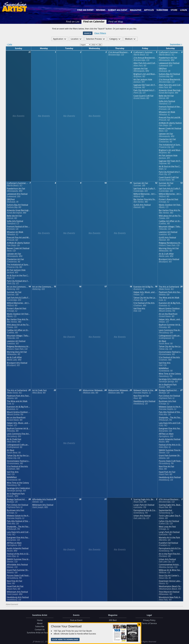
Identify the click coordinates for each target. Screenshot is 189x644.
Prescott (163, 120)
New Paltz (164, 600)
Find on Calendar (94, 21)
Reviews (101, 10)
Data (186, 642)
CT (169, 103)
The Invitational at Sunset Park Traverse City (170, 145)
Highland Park (165, 398)
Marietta (163, 540)
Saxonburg (164, 376)
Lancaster (138, 507)
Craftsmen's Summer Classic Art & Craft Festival (144, 52)
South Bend (164, 343)
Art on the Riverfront (168, 314)
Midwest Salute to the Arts (144, 390)
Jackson (137, 82)
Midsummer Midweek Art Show (94, 390)
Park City (138, 93)
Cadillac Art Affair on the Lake (170, 221)
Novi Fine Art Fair (141, 396)
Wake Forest (165, 289)
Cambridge (139, 191)
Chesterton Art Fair (167, 139)
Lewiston (163, 234)
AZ (168, 120)
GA (168, 294)
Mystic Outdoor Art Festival (170, 205)
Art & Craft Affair (166, 254)
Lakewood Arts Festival (169, 63)
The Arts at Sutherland (169, 287)
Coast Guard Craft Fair (144, 96)
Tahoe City (138, 300)
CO (122, 55)
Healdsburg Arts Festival (144, 401)
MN (147, 71)
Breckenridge (114, 55)
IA (169, 71)
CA (169, 109)
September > (176, 45)
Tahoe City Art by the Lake (145, 298)
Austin (162, 442)
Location (75, 39)
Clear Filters (100, 33)
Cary (161, 425)
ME (146, 202)
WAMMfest (164, 368)
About (40, 623)
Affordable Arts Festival (17, 565)
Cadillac (163, 223)
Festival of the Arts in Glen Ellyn (170, 445)
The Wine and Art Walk (169, 298)
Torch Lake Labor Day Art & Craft (170, 516)
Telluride (163, 229)
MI (145, 65)
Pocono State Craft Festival (170, 461)
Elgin (161, 169)
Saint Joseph (13, 594)
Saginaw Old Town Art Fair (145, 85)
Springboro (164, 436)
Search (88, 33)
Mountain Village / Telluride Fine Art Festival (170, 227)
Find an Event (85, 10)
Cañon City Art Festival (169, 521)
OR (143, 185)
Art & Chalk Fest (14, 439)
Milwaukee (164, 251)
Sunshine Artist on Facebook (40, 633)
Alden (162, 518)
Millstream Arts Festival (17, 592)
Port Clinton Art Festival (169, 396)
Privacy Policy (149, 620)
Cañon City (164, 523)
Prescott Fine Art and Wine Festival (170, 118)
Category (113, 39)
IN (171, 142)
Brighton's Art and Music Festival (145, 74)
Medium (129, 39)
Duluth (162, 387)
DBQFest (163, 69)
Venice (162, 583)
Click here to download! (65, 639)
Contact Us (40, 630)
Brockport (164, 262)
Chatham (138, 305)
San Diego (164, 125)
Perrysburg (164, 332)
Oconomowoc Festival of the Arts (170, 352)
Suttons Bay (164, 76)
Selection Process (94, 39)
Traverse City (165, 147)
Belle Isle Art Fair (166, 96)
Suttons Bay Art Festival (169, 74)
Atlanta (162, 294)
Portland (163, 556)
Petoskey (163, 327)
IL (169, 114)
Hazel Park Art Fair (167, 472)
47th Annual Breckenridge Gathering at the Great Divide (169, 499)
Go (100, 45)
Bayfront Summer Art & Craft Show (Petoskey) (170, 325)
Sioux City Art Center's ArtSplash (170, 576)
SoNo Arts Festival (167, 101)
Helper (137, 294)
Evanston (138, 289)
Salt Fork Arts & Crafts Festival (145, 189)
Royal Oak (138, 502)
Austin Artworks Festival (170, 439)
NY (169, 234)
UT (144, 93)
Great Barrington (167, 93)
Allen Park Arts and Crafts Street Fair (145, 63)
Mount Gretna (165, 311)
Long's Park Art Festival (144, 505)
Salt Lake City (140, 518)
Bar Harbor (139, 202)
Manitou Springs (166, 567)
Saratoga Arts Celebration (170, 379)
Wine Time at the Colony (170, 374)
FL (167, 583)
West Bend (12, 442)
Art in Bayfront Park (168, 385)
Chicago (163, 202)
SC (147, 55)
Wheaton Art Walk (167, 112)
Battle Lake (164, 256)
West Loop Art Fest (167, 527)
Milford (137, 196)
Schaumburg (165, 513)
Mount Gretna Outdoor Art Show (170, 308)
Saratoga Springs (167, 381)
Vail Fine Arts (139, 308)
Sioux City (163, 578)
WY (143, 82)
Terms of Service (149, 623)
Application (58, 39)
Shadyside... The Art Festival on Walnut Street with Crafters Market (170, 418)
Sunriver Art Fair (141, 183)
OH (170, 65)
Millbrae (163, 572)
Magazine (136, 10)
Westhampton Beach (168, 589)
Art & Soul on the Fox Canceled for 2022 (170, 166)
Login (183, 10)
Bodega (163, 393)
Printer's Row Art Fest (168, 199)
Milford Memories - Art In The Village (145, 194)
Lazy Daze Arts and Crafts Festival (170, 423)
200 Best (113, 620)
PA (173, 311)
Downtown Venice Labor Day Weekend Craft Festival (170, 581)
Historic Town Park (167, 245)
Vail (136, 311)
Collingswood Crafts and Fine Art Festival (170, 336)
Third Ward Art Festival (169, 592)
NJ (173, 338)
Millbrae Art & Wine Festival (170, 570)
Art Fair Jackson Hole (143, 79)
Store (174, 10)
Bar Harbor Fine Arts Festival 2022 (145, 199)
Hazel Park (164, 474)
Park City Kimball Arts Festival (145, 90)
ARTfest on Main (166, 434)
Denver (162, 452)
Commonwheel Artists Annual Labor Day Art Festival (170, 565)
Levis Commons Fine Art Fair (170, 330)
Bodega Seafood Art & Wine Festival (169, 390)
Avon (161, 131)
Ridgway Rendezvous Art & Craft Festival (170, 243)
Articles (149, 10)
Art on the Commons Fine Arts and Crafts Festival (18, 287)
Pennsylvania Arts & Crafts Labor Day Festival (145, 510)
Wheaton (163, 114)
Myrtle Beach (140, 55)
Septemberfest (165, 510)
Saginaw (138, 87)
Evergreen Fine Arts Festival (170, 428)
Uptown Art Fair (141, 69)
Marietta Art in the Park (169, 538)
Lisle (161, 300)
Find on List (73, 21)
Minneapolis (139, 71)
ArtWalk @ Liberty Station (170, 123)
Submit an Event (118, 10)
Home (40, 620)
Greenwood (164, 371)
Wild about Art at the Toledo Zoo (170, 216)
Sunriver (138, 185)
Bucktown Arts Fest (167, 401)
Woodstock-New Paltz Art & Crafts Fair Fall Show (170, 597)
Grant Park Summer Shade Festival (170, 456)
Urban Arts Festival (142, 516)
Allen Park (138, 65)
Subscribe (162, 10)
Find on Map (116, 21)
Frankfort (163, 545)
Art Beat (162, 341)
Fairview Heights (141, 393)
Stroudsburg (165, 463)
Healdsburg (139, 404)
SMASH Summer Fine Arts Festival (170, 450)
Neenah (137, 207)
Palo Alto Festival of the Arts (170, 412)
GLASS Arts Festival (142, 205)
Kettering (11, 289)
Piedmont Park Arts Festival (170, 292)
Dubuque (163, 71)
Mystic (162, 207)
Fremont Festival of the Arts (170, 107)
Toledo (162, 218)
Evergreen (164, 431)
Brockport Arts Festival (169, 259)
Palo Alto (163, 414)
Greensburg (139, 513)
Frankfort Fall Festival (168, 543)
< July (9, 45)
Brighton (138, 76)
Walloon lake (89, 393)
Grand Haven (140, 98)
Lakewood (164, 65)
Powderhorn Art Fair (168, 58)
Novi (136, 398)
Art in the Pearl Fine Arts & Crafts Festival (170, 554)
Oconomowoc (165, 354)
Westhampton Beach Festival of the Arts (170, 586)
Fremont (163, 109)
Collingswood (165, 338)
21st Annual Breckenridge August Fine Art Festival (119, 52)
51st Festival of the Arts (144, 303)
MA (176, 93)
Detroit (162, 98)
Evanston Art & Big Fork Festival (144, 287)
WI (143, 207)
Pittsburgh (164, 420)
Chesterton (164, 142)
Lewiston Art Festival (168, 232)
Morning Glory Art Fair (169, 248)
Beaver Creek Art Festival (170, 128)
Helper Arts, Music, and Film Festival (145, 292)
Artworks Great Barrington (170, 90)
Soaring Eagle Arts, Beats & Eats (144, 499)
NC (172, 289)
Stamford (163, 103)
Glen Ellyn (164, 447)
